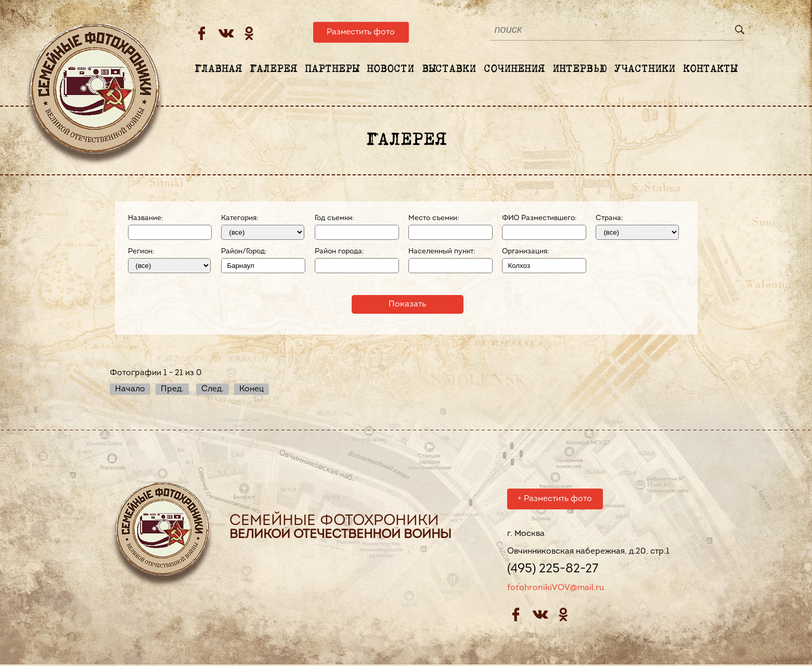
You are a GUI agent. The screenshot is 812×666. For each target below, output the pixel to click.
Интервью (579, 69)
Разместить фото (361, 32)
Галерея (273, 69)
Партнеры (332, 69)
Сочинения (514, 69)
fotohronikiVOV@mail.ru (556, 590)
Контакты (710, 69)
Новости (390, 69)
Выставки (449, 69)
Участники (645, 69)
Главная (218, 69)
